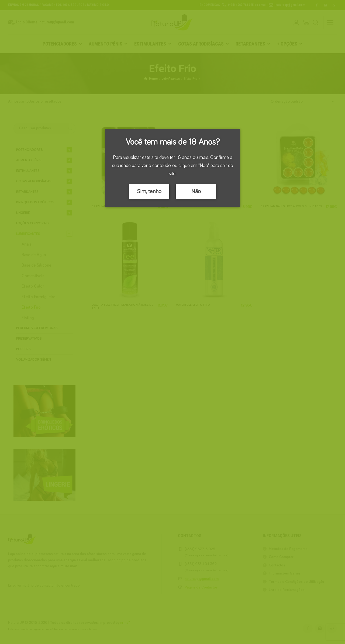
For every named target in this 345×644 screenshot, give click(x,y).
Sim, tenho (149, 192)
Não (196, 192)
